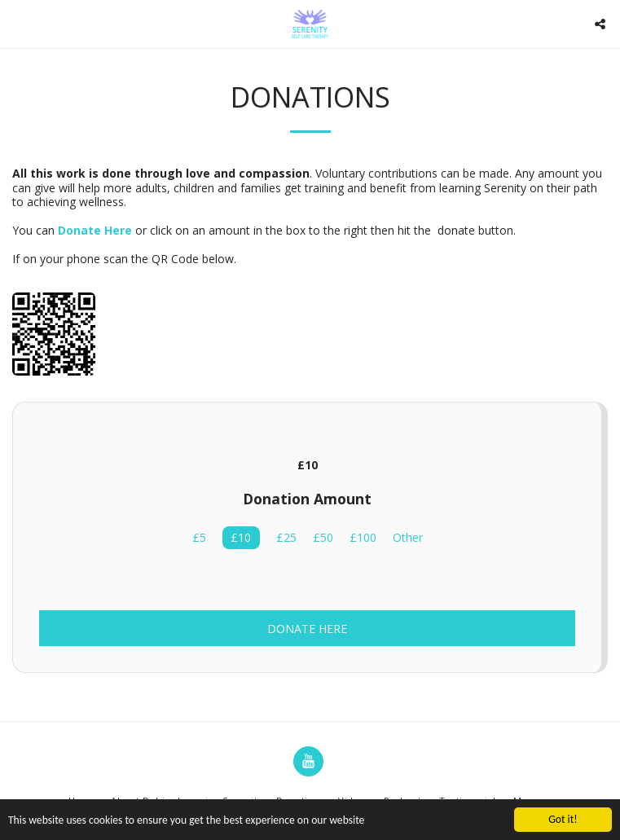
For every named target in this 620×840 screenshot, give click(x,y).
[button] (18, 23)
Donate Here (307, 629)
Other (408, 538)
